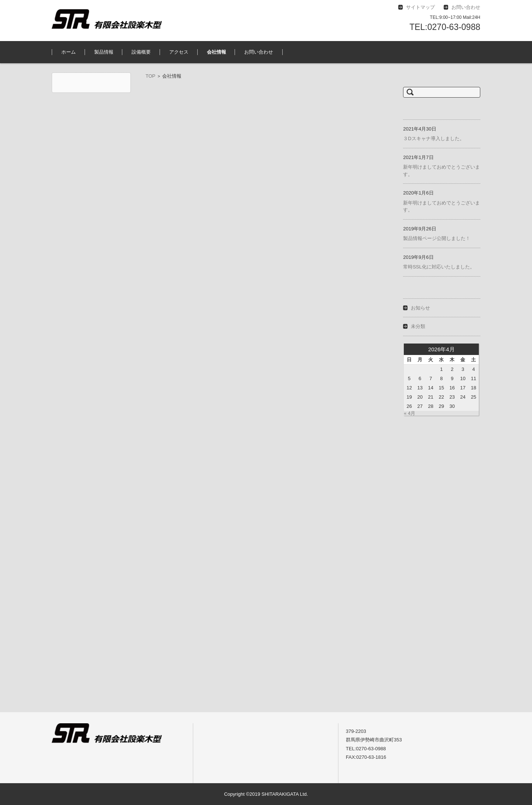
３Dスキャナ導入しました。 (434, 138)
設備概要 (141, 52)
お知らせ (420, 308)
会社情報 (216, 52)
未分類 (418, 326)
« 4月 (410, 413)
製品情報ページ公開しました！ (437, 238)
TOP (151, 76)
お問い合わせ (259, 52)
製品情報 (104, 52)
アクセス (179, 52)
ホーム (69, 52)
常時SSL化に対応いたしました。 (439, 267)
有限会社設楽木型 (76, 96)
